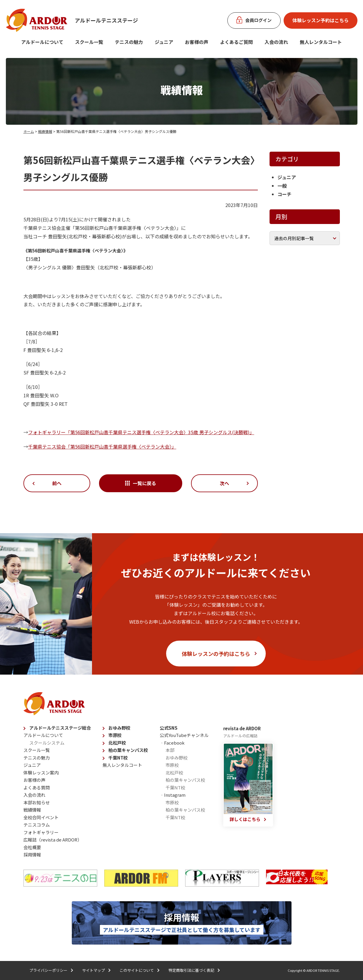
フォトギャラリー (41, 832)
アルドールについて (42, 42)
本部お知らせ (37, 802)
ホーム (29, 131)
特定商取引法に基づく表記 (191, 970)
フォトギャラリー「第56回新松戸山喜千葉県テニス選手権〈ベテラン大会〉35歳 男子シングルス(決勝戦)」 (141, 432)
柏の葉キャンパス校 (128, 750)
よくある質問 (37, 787)
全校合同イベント (41, 817)
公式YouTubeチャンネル (184, 735)
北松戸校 (117, 743)
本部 (170, 750)
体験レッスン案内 (41, 773)
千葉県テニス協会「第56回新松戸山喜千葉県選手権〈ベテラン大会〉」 (102, 447)
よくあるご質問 (236, 42)
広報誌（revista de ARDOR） (53, 840)
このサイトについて (137, 970)
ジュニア (164, 42)
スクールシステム (47, 743)
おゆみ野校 (119, 728)
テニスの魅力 (129, 42)
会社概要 (32, 847)
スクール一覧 (89, 42)
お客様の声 (197, 42)
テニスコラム (37, 825)
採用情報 (32, 855)
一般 (282, 186)
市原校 (115, 735)
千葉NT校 (118, 758)
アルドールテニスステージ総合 (60, 728)
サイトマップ (93, 970)
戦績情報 (45, 131)
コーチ (284, 194)
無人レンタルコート (122, 765)
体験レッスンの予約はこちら (216, 654)
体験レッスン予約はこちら (321, 20)
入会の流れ (276, 42)
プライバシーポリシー (48, 970)
